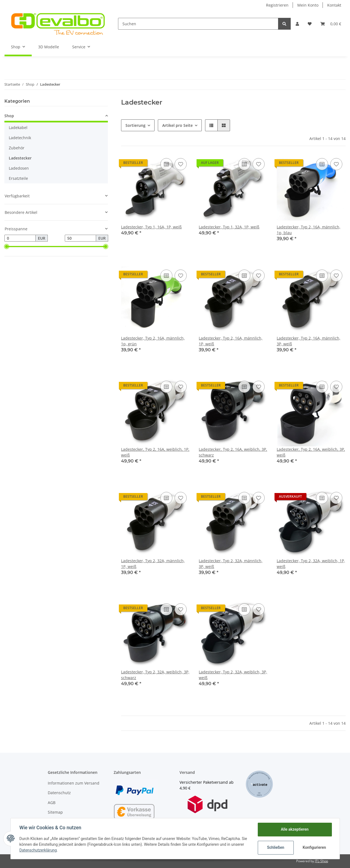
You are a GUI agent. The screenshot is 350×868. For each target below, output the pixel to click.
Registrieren (277, 5)
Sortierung (135, 125)
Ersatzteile (18, 178)
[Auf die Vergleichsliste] (166, 164)
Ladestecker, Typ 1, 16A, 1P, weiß (151, 227)
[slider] (7, 247)
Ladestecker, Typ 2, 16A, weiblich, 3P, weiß (311, 452)
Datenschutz (59, 793)
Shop (9, 116)
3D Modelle (49, 47)
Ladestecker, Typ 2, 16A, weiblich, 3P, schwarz (233, 452)
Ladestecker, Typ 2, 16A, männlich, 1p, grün (153, 341)
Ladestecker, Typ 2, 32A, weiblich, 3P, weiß (233, 675)
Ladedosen (19, 168)
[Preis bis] (80, 238)
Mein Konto (308, 5)
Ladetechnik (20, 138)
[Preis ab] (20, 238)
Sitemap (55, 812)
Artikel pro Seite (177, 125)
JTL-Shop (321, 861)
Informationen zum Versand (74, 783)
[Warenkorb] (331, 24)
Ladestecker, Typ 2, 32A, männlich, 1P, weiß (153, 564)
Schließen (276, 847)
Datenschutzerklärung (38, 850)
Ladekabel (18, 128)
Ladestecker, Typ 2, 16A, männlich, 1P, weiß (231, 341)
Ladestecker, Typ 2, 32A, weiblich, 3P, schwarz (155, 675)
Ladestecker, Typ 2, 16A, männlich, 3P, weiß (309, 341)
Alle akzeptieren (295, 829)
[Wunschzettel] (310, 24)
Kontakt (334, 5)
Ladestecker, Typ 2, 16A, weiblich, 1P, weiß (155, 452)
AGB (52, 803)
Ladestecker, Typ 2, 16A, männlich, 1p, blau (309, 230)
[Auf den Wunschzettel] (181, 164)
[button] (297, 24)
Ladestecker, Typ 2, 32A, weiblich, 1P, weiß (311, 564)
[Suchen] (198, 24)
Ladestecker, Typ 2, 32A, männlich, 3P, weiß (231, 564)
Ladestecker (20, 158)
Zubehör (17, 148)
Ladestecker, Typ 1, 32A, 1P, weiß (229, 227)
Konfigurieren (314, 847)
